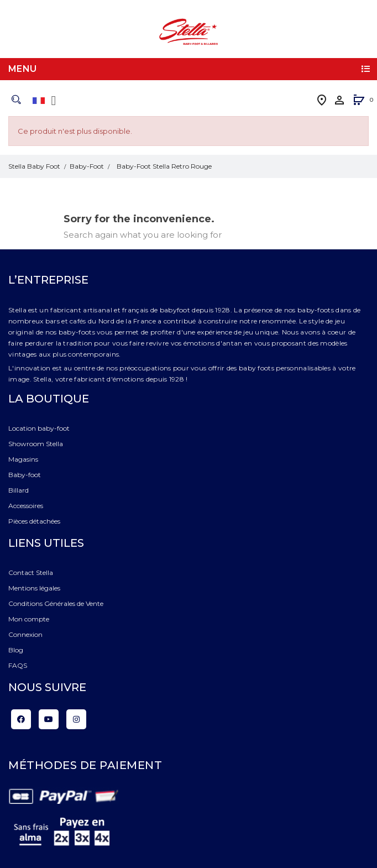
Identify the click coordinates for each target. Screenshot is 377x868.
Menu (23, 69)
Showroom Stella (36, 444)
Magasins (23, 459)
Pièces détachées (34, 521)
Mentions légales (34, 588)
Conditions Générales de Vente (56, 603)
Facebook (21, 719)
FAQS (18, 665)
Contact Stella (31, 572)
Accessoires (26, 506)
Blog (16, 650)
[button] (359, 101)
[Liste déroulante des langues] (46, 101)
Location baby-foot (39, 428)
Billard (19, 490)
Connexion (25, 634)
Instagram (76, 719)
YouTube (49, 719)
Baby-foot (25, 475)
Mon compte (29, 619)
